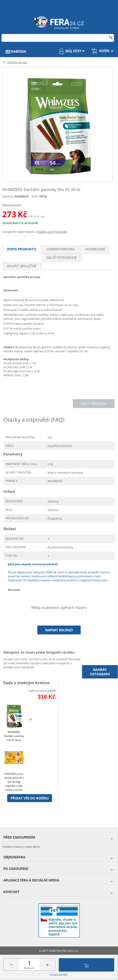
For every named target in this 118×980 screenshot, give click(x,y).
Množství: (29, 968)
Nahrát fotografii (100, 672)
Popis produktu (22, 249)
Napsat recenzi (12, 205)
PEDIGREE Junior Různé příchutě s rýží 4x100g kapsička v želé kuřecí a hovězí (14, 782)
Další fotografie (62, 258)
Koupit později (59, 975)
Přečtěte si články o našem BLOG (21, 847)
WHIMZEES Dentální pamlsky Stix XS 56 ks (14, 736)
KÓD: (35, 196)
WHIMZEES (22, 196)
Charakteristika (61, 249)
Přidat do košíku (86, 965)
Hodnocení (95, 249)
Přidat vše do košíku (30, 798)
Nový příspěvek (94, 404)
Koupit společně (22, 266)
